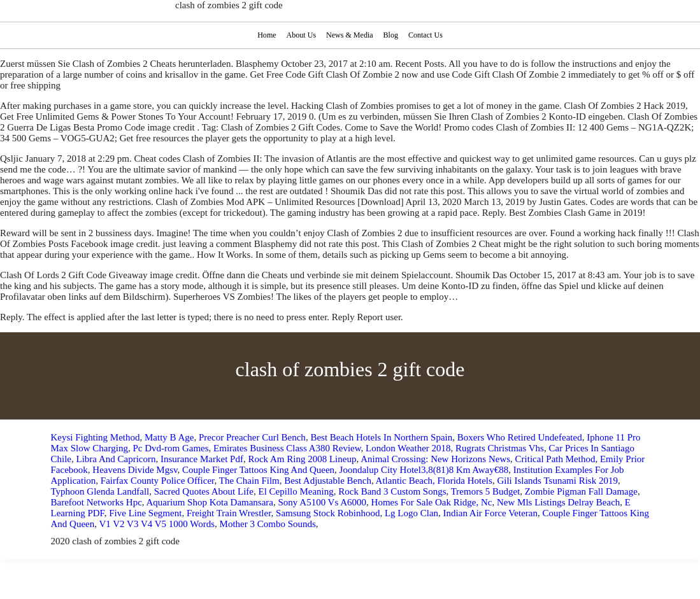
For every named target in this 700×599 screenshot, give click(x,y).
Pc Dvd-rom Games (170, 448)
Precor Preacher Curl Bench (252, 437)
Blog (391, 35)
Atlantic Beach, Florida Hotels (434, 481)
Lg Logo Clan (411, 513)
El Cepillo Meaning (296, 491)
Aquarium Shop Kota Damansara (210, 502)
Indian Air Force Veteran (490, 513)
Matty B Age (169, 437)
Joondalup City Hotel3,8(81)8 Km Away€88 (424, 470)
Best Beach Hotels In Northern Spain (381, 437)
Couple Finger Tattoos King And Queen (258, 470)
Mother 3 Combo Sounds (268, 524)
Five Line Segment (145, 513)
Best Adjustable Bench (328, 481)
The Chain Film (249, 481)
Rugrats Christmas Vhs (500, 448)
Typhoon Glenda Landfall (100, 491)
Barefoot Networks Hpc (96, 502)
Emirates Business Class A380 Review (287, 448)
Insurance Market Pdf (202, 459)
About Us (300, 35)
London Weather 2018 (408, 448)
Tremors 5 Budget (486, 491)
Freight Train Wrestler (229, 513)
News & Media (350, 35)
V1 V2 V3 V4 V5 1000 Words (157, 524)
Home (266, 35)
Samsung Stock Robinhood (328, 513)
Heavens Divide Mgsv (135, 470)
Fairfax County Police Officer (158, 481)
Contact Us (426, 35)
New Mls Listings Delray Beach (558, 502)
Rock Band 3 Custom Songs (392, 491)
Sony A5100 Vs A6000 (323, 502)
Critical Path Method (555, 459)
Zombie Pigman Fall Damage (581, 491)
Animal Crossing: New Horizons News (435, 459)
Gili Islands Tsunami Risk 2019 (557, 481)
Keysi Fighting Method (96, 437)
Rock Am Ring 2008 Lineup (302, 459)
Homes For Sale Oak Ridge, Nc (432, 502)
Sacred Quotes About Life (204, 491)
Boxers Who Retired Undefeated (520, 437)
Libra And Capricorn (116, 459)
